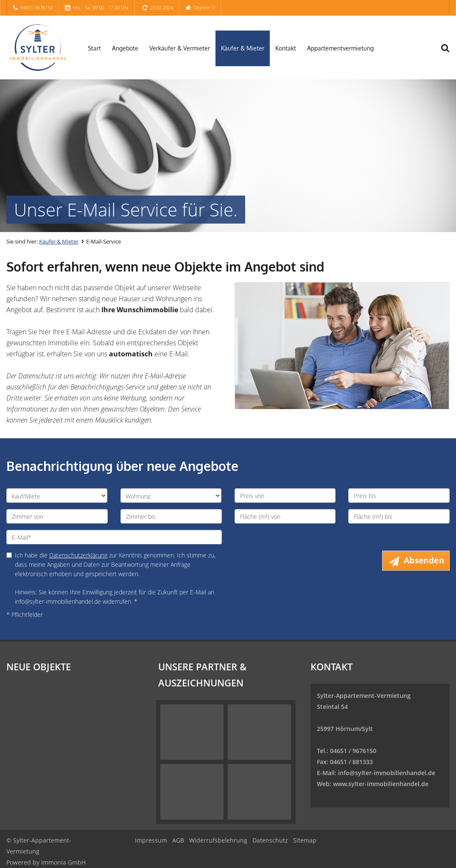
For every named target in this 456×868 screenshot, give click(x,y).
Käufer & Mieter (243, 48)
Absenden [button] (424, 560)
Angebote (125, 48)
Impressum (151, 840)
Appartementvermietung (340, 48)
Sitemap (305, 840)
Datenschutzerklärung (78, 555)
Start (94, 48)
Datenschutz (270, 840)
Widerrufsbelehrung (218, 840)
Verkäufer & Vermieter (180, 48)
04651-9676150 (36, 7)
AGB (178, 840)
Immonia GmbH (63, 862)
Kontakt (286, 48)
